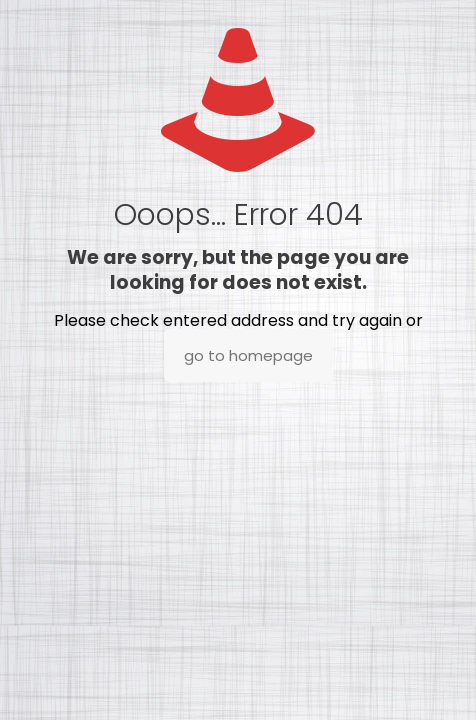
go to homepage (248, 355)
